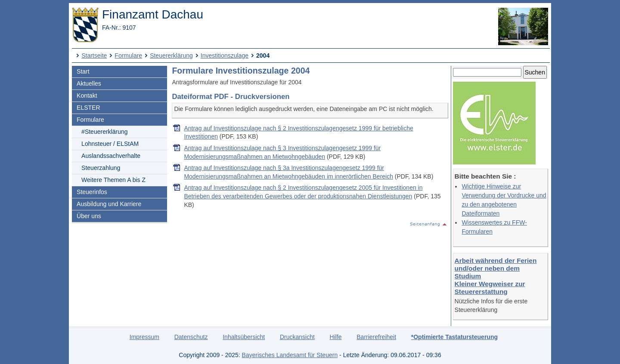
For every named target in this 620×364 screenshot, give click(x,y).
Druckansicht (297, 337)
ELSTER (88, 108)
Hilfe (336, 337)
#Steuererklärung (104, 132)
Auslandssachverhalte (111, 156)
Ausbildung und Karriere (109, 204)
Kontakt (87, 96)
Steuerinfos (92, 192)
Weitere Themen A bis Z (113, 180)
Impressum (144, 337)
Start (83, 71)
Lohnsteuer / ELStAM (110, 144)
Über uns (89, 216)
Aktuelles (89, 83)
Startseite (94, 56)
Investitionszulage (225, 56)
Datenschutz (191, 337)
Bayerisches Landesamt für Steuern (290, 355)
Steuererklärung (171, 56)
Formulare (128, 56)
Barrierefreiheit (376, 337)
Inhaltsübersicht (244, 337)
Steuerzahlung (101, 168)
